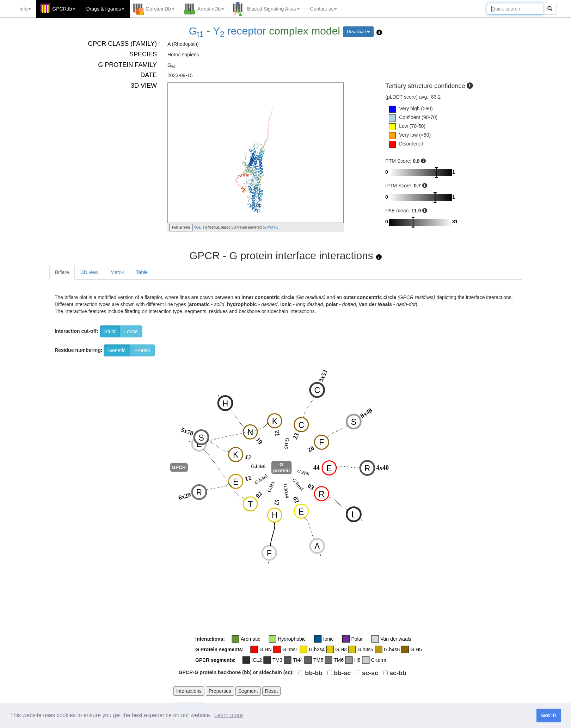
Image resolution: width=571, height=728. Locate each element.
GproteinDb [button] (160, 9)
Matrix (117, 272)
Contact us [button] (324, 9)
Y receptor (240, 31)
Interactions (189, 691)
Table (142, 272)
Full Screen (181, 227)
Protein (142, 350)
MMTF (272, 227)
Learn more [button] (228, 715)
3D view (90, 272)
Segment (248, 691)
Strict (110, 331)
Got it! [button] (548, 715)
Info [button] (25, 9)
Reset (272, 691)
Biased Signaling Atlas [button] (273, 9)
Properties (220, 691)
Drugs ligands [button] (105, 9)
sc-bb (398, 673)
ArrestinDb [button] (211, 9)
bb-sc (342, 673)
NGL (197, 227)
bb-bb (314, 673)
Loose (131, 331)
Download (358, 32)
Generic (117, 350)
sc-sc (370, 673)
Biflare (62, 272)
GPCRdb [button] (64, 9)
